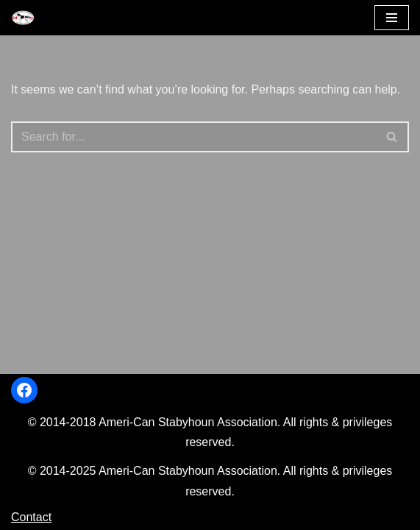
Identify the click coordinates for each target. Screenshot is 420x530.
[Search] (193, 137)
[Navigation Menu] (392, 18)
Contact (31, 517)
